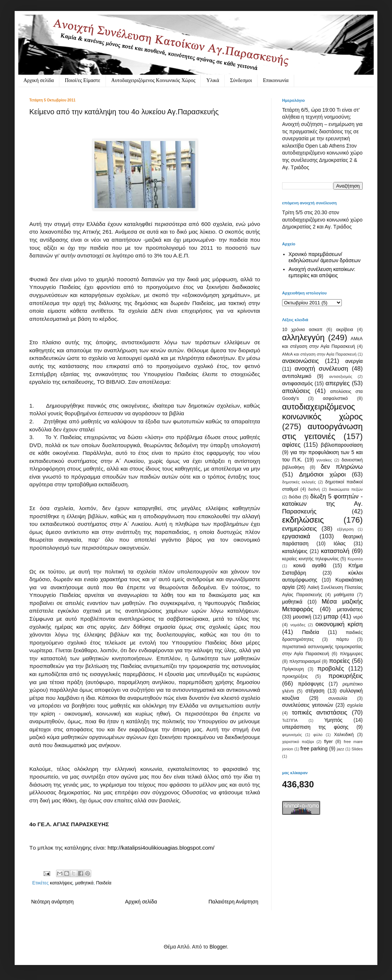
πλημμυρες (351, 654)
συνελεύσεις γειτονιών (308, 705)
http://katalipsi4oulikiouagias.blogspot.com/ (161, 848)
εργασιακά (296, 536)
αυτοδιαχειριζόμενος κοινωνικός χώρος (322, 412)
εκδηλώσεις (303, 520)
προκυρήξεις (345, 676)
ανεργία (354, 361)
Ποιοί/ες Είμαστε (83, 80)
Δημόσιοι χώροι (322, 474)
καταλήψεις (61, 883)
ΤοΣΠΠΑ (290, 720)
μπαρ (331, 617)
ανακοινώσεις (300, 361)
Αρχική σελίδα (39, 80)
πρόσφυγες (311, 684)
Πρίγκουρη (293, 669)
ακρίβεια (344, 330)
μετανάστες (350, 609)
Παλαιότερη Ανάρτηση (233, 902)
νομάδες (298, 625)
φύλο (318, 735)
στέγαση (315, 691)
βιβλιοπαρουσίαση (342, 445)
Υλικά (213, 80)
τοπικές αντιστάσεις (319, 712)
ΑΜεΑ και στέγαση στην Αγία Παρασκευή (319, 354)
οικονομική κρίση (339, 624)
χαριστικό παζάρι (298, 742)
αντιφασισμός (297, 383)
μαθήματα (344, 595)
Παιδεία (104, 883)
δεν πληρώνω (342, 467)
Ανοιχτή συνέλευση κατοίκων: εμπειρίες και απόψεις (322, 272)
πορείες (339, 661)
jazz (340, 749)
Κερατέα (355, 559)
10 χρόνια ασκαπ (302, 330)
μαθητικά (85, 883)
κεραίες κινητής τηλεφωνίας (310, 559)
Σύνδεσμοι (241, 80)
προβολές (331, 669)
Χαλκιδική (344, 735)
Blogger (218, 947)
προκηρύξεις (295, 676)
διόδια (295, 497)
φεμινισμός (292, 735)
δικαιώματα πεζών (346, 489)
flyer (328, 742)
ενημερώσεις (299, 529)
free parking (314, 749)
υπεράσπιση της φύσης (315, 727)
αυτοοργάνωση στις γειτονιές (322, 431)
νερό (358, 617)
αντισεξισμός (341, 376)
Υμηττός (333, 720)
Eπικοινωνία (276, 80)
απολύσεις (296, 391)
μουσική (302, 617)
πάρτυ (342, 639)
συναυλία (338, 698)
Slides (357, 749)
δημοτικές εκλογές (299, 482)
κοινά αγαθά (310, 565)
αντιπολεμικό (297, 376)
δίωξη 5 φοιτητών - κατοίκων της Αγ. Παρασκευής (322, 504)
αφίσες (291, 445)
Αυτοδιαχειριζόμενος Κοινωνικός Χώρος (154, 80)
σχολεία (355, 705)
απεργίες (338, 383)
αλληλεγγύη (303, 337)
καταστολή (335, 551)
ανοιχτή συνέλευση (321, 369)
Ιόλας (339, 543)
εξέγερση (345, 529)
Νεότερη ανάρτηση (52, 902)
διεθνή (314, 489)
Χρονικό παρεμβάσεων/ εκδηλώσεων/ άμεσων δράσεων (325, 257)
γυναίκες (324, 460)
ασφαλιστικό (335, 398)
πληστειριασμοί (305, 661)
